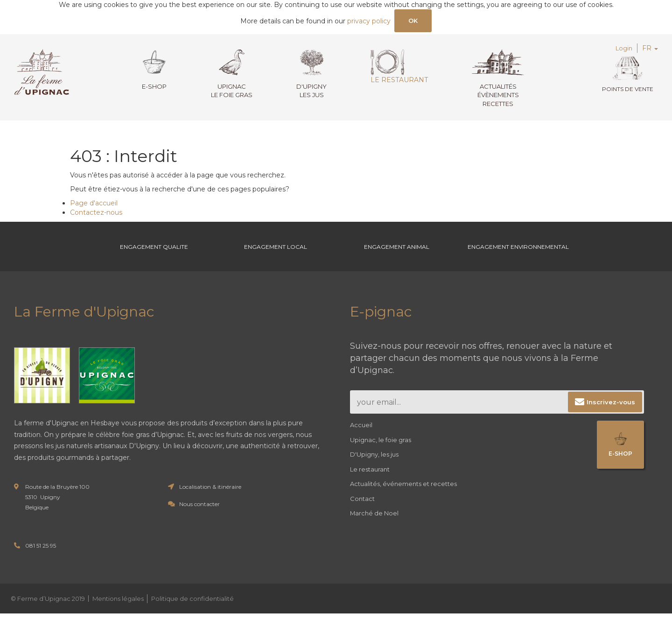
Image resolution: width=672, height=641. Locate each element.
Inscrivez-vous (611, 429)
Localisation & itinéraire (210, 514)
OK (413, 22)
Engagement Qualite (154, 261)
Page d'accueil (94, 205)
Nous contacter (199, 532)
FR (650, 50)
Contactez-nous (96, 215)
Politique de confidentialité (192, 626)
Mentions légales (118, 626)
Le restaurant (394, 69)
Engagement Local (276, 261)
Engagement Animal (397, 261)
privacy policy (368, 22)
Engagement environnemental (518, 261)
